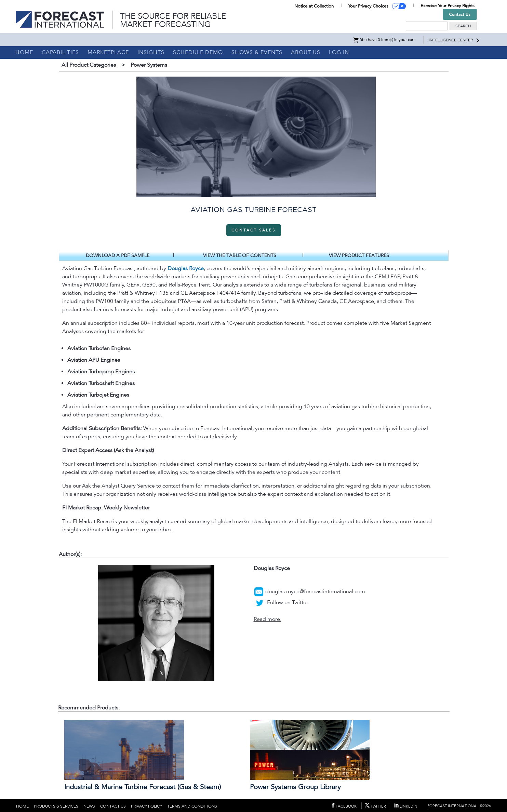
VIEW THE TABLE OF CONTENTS (240, 256)
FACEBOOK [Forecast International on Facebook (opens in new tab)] (344, 806)
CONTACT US (113, 806)
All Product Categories (89, 65)
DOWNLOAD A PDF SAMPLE (118, 256)
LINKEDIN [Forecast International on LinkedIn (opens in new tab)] (406, 806)
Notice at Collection (314, 6)
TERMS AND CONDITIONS (192, 806)
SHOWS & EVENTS (257, 52)
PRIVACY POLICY (146, 806)
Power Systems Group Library (295, 787)
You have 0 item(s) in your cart (384, 40)
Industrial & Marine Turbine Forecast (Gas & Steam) (143, 787)
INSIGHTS (151, 52)
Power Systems (149, 65)
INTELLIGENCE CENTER (451, 40)
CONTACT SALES (253, 230)
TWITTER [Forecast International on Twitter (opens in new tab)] (375, 806)
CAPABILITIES (60, 52)
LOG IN (339, 52)
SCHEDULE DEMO (198, 52)
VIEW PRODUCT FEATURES (359, 256)
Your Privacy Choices (368, 6)
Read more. (268, 619)
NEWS (89, 806)
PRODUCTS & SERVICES (56, 806)
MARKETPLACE (108, 52)
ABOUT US (306, 52)
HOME (24, 52)
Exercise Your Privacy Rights (448, 6)
